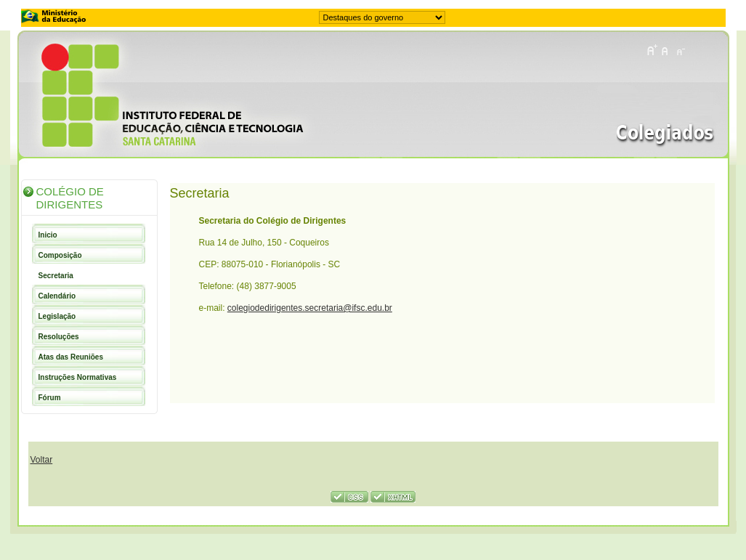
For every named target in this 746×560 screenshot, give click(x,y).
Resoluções (59, 337)
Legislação (57, 316)
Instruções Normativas (78, 377)
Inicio (48, 235)
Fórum (50, 398)
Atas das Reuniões (71, 357)
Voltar (42, 460)
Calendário (57, 296)
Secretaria (56, 276)
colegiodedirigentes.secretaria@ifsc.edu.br (310, 308)
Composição (60, 255)
